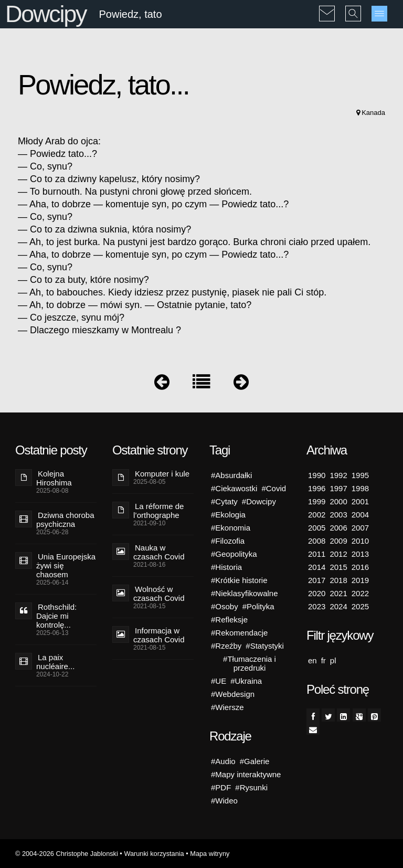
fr (324, 660)
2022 (360, 593)
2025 (360, 606)
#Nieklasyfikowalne (245, 593)
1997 (338, 488)
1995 (360, 475)
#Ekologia (228, 515)
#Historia (226, 567)
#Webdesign (233, 694)
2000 (338, 501)
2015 (338, 567)
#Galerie (255, 761)
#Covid (274, 488)
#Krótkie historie (239, 580)
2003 (338, 515)
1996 (317, 488)
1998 (360, 488)
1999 (317, 501)
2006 (338, 528)
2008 (317, 541)
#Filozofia (228, 541)
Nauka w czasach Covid (159, 552)
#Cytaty (224, 501)
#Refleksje (229, 620)
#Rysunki (251, 787)
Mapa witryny (210, 854)
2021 (338, 593)
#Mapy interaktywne (246, 774)
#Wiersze (227, 707)
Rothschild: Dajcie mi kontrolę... (56, 616)
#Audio (223, 761)
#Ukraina (246, 681)
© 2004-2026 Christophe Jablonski (67, 854)
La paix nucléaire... (55, 662)
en (312, 660)
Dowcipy (46, 14)
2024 (338, 606)
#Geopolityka (234, 554)
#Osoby (225, 606)
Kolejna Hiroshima (54, 478)
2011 (317, 554)
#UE (219, 681)
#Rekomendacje (239, 633)
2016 (360, 567)
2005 (317, 528)
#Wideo (224, 801)
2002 (317, 515)
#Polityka (258, 606)
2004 (360, 515)
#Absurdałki (231, 475)
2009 (338, 541)
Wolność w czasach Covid (159, 594)
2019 (360, 580)
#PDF (221, 787)
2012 (338, 554)
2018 (338, 580)
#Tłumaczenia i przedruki (250, 663)
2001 (360, 501)
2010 (360, 541)
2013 (360, 554)
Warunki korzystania (154, 854)
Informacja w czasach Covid (159, 635)
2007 (360, 528)
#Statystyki (265, 646)
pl (333, 660)
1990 (317, 475)
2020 (317, 593)
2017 (317, 580)
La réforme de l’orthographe (158, 511)
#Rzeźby (226, 646)
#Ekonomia (231, 528)
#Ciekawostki (234, 488)
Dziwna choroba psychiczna (65, 520)
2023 (317, 606)
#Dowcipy (259, 501)
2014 (317, 567)
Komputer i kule (162, 474)
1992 (338, 475)
